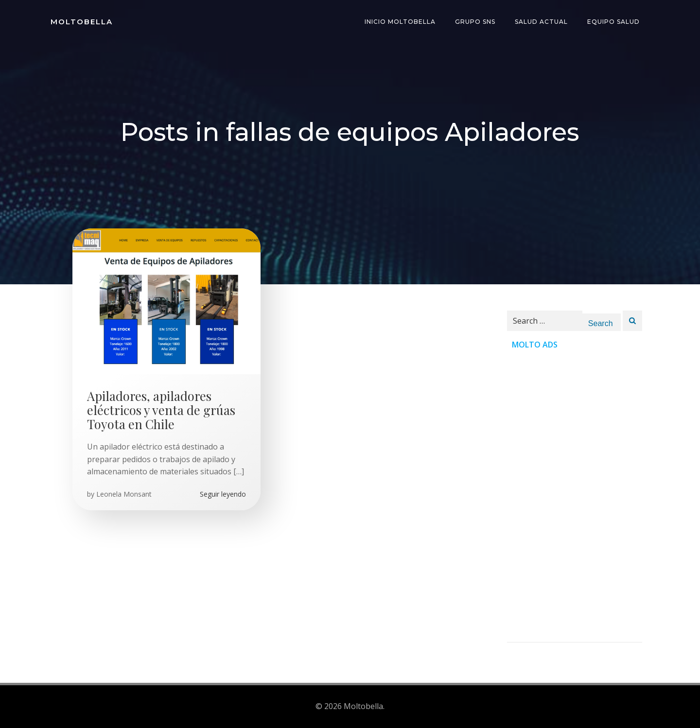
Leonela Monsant (124, 494)
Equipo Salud (613, 22)
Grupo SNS (475, 22)
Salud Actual (541, 22)
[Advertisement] (575, 496)
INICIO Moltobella (400, 22)
